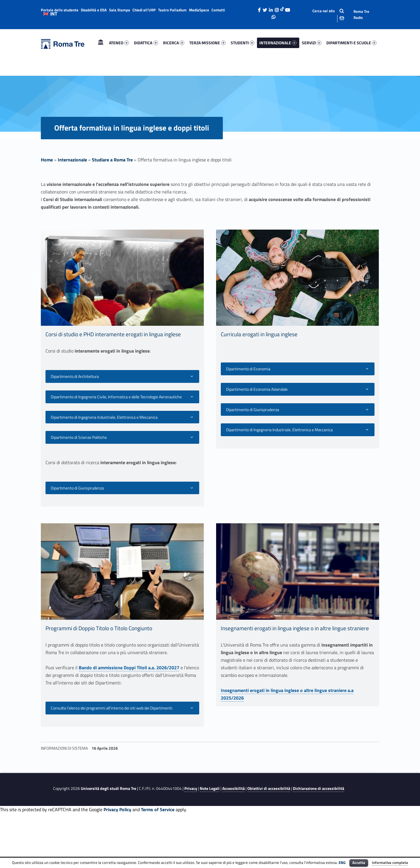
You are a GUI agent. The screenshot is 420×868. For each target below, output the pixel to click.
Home (101, 43)
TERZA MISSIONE (207, 43)
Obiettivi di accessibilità (269, 788)
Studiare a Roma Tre (112, 160)
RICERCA (174, 43)
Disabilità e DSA (94, 10)
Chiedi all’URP (144, 10)
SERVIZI (312, 43)
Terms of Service (158, 809)
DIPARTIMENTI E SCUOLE (351, 43)
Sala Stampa (120, 10)
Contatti (218, 10)
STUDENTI (243, 43)
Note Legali (210, 788)
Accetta (359, 862)
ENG (342, 862)
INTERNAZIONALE (278, 43)
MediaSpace (199, 10)
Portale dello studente (60, 10)
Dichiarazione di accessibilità (318, 788)
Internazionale (72, 160)
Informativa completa (390, 862)
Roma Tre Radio (361, 14)
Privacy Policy (117, 809)
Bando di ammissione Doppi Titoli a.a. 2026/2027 (129, 668)
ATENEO (119, 43)
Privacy (191, 788)
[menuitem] (101, 43)
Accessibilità (233, 788)
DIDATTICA (146, 43)
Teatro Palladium (172, 10)
